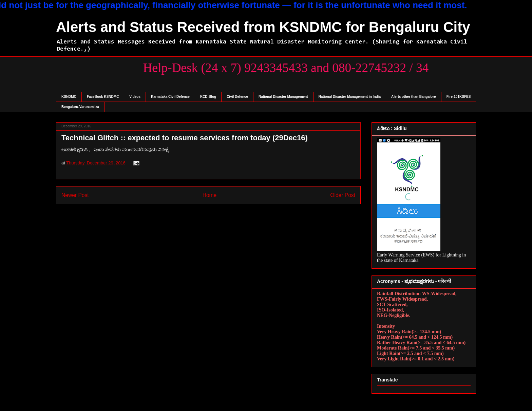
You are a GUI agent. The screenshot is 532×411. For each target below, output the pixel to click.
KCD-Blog (208, 97)
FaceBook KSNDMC (103, 97)
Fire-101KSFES (459, 97)
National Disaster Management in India (350, 97)
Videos (135, 97)
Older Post (343, 195)
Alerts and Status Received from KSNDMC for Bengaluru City (263, 27)
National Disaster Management (283, 97)
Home (210, 195)
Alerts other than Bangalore (414, 97)
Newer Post (75, 195)
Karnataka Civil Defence (170, 97)
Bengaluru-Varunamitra (80, 107)
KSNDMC (69, 97)
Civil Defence (237, 97)
